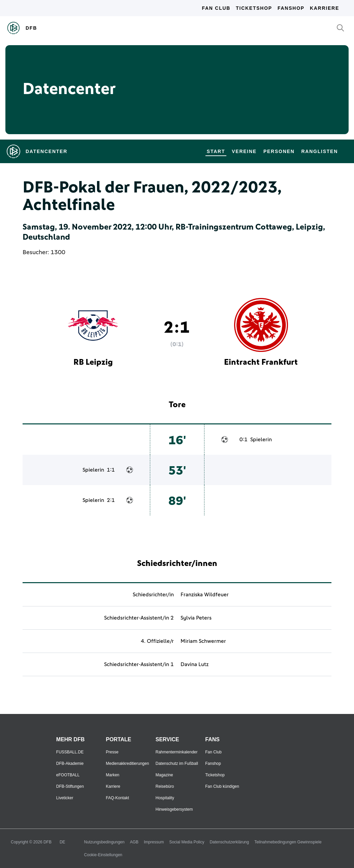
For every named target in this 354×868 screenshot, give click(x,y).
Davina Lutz (195, 664)
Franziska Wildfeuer (205, 595)
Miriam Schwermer (203, 641)
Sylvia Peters (196, 618)
